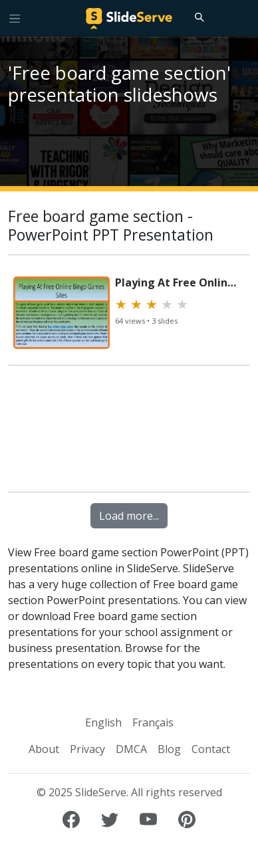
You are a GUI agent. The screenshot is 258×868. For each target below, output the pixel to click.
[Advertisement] (129, 435)
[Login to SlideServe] (242, 18)
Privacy (87, 749)
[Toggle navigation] (15, 18)
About (44, 749)
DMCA (131, 749)
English (103, 722)
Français (153, 722)
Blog (169, 749)
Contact (211, 749)
